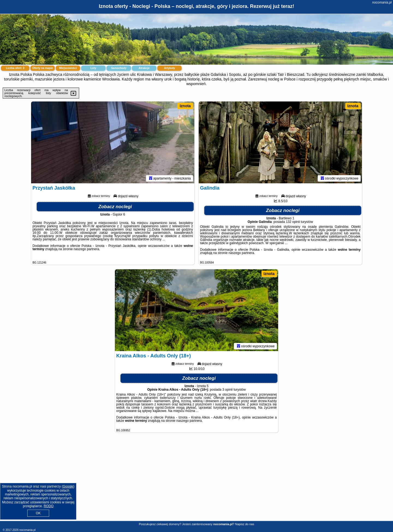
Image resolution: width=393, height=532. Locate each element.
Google (68, 486)
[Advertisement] (196, 481)
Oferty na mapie (43, 68)
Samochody (119, 68)
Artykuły (169, 68)
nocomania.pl (382, 2)
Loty (93, 68)
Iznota (185, 106)
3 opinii (227, 390)
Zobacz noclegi (115, 207)
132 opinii (293, 222)
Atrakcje (144, 68)
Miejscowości (68, 68)
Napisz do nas (245, 524)
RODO (49, 506)
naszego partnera (86, 249)
